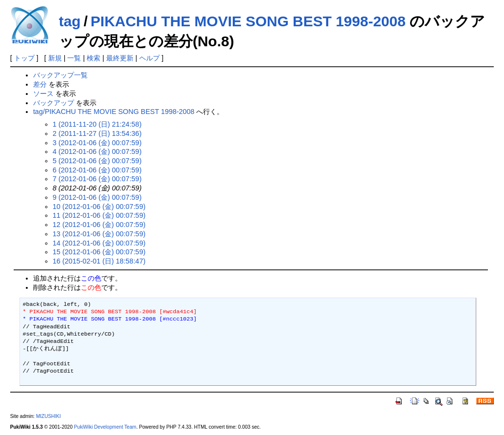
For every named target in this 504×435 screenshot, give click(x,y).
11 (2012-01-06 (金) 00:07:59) (99, 215)
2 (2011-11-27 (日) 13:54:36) (97, 133)
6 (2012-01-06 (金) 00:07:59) (97, 170)
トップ (24, 58)
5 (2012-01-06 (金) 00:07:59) (97, 161)
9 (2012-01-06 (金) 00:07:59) (97, 197)
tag (70, 21)
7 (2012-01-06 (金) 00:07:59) (97, 179)
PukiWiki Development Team (105, 427)
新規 (55, 58)
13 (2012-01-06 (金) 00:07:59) (99, 234)
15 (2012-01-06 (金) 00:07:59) (99, 252)
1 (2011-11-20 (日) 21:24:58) (97, 124)
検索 (93, 58)
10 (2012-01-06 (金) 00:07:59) (99, 207)
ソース (43, 94)
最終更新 (120, 58)
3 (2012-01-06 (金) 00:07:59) (97, 143)
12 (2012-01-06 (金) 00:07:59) (99, 225)
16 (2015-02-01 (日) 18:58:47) (99, 261)
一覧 (74, 58)
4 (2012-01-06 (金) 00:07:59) (97, 151)
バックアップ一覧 (60, 75)
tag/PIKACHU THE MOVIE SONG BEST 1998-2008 (114, 112)
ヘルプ (149, 58)
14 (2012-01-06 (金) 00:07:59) (99, 243)
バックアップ (54, 103)
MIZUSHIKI (48, 416)
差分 (40, 84)
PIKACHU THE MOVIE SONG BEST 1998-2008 (248, 21)
